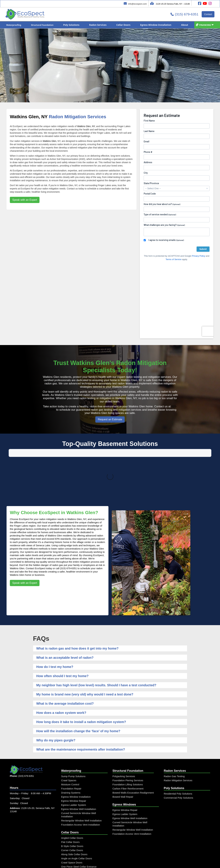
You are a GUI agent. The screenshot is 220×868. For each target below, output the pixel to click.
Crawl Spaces (69, 736)
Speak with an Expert (25, 200)
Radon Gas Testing (174, 732)
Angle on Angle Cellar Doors (77, 814)
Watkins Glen (50, 141)
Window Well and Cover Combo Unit (81, 847)
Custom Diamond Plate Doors (77, 827)
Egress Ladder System (74, 761)
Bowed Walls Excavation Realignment (133, 749)
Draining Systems (71, 749)
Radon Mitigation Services (178, 736)
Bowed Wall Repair (123, 753)
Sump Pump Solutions (73, 732)
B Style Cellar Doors (72, 802)
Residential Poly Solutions (178, 750)
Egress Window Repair (74, 757)
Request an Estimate (110, 419)
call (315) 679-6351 (66, 524)
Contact (208, 14)
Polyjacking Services (124, 732)
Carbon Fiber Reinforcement (128, 745)
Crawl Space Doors (72, 819)
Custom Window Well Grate (76, 843)
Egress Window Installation (76, 753)
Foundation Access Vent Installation (81, 781)
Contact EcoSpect (36, 524)
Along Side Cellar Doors (74, 810)
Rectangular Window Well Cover (79, 831)
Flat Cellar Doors (70, 798)
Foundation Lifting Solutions (128, 740)
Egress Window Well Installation (79, 765)
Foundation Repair (71, 745)
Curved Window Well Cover (76, 835)
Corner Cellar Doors (72, 806)
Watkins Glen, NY (29, 117)
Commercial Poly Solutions (178, 754)
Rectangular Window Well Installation (81, 777)
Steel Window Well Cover (75, 839)
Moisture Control (70, 740)
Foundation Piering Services (128, 736)
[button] (14, 25)
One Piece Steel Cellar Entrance (79, 823)
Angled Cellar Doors (72, 794)
